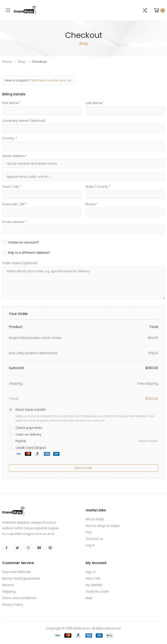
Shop (22, 62)
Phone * (92, 204)
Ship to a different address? (29, 253)
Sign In (91, 572)
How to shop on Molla (103, 526)
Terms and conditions (19, 598)
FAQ (89, 532)
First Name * (12, 103)
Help (89, 598)
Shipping (9, 592)
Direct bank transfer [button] (31, 410)
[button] (145, 10)
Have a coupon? (40, 80)
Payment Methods (16, 572)
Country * (10, 138)
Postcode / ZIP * (14, 204)
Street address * (15, 156)
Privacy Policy (13, 605)
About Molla (95, 519)
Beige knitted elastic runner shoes (35, 338)
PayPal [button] (87, 441)
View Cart (93, 578)
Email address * (14, 222)
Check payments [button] (29, 428)
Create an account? (23, 242)
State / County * (98, 187)
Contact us (94, 539)
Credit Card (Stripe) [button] (38, 451)
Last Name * (95, 103)
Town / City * (12, 187)
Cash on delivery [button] (28, 434)
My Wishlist (94, 585)
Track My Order (97, 592)
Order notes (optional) (20, 263)
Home (7, 62)
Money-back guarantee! (21, 578)
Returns (8, 585)
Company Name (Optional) (24, 121)
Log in (90, 545)
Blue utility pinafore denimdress (33, 353)
